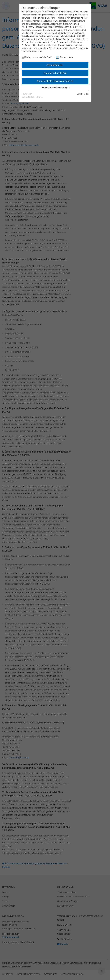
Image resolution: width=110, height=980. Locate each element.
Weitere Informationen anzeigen (55, 87)
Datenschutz (83, 94)
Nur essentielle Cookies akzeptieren (55, 81)
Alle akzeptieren (55, 65)
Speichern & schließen (55, 73)
